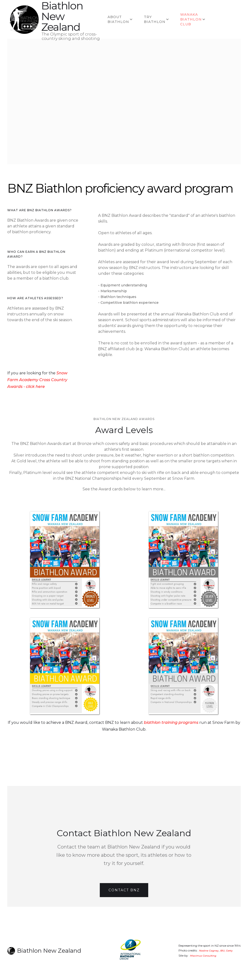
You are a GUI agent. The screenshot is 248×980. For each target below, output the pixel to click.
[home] (24, 19)
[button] (121, 19)
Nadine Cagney (209, 951)
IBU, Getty (226, 951)
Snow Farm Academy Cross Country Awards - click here (37, 380)
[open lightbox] (65, 560)
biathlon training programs (171, 722)
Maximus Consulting (203, 956)
